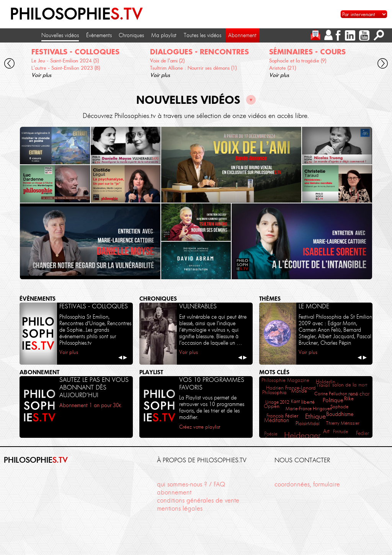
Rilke (349, 399)
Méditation (277, 420)
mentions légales (180, 508)
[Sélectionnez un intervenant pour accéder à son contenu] (364, 14)
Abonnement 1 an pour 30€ (90, 405)
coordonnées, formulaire (307, 484)
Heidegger (302, 435)
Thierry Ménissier (343, 423)
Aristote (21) (283, 68)
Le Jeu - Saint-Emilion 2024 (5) (65, 61)
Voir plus (41, 75)
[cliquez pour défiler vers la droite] (383, 65)
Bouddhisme (340, 414)
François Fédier (282, 416)
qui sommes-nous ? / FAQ (191, 484)
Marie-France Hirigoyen (309, 408)
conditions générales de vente (198, 500)
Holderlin (326, 381)
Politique (333, 400)
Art (326, 431)
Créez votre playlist (200, 427)
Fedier (363, 433)
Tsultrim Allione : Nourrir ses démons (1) (193, 68)
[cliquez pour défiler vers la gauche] (9, 65)
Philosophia (274, 392)
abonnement (174, 492)
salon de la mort (350, 385)
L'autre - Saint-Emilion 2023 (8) (66, 68)
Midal (314, 423)
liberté (308, 402)
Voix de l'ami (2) (167, 61)
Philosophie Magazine (285, 380)
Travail (323, 385)
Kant (295, 401)
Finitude (341, 431)
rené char (359, 394)
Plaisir (302, 423)
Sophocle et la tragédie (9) (298, 61)
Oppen (272, 406)
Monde (299, 391)
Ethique (315, 416)
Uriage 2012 (277, 402)
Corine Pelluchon (331, 394)
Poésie (271, 434)
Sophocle (339, 407)
